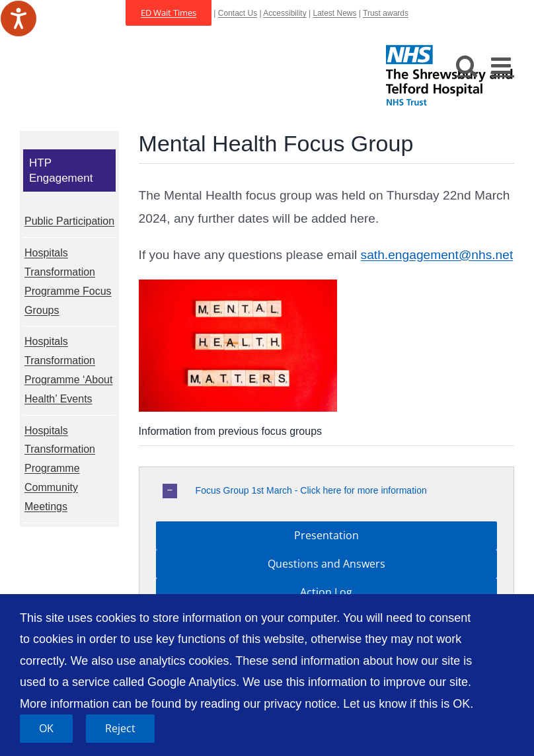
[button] (326, 491)
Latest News (334, 13)
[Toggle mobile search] (467, 65)
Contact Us (238, 13)
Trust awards (386, 13)
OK (46, 728)
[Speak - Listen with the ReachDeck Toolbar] (19, 19)
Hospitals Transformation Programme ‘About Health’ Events (68, 370)
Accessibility (285, 13)
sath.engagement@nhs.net (437, 255)
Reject (120, 728)
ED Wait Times (169, 13)
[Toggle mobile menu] (503, 65)
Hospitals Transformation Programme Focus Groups (68, 281)
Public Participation (69, 221)
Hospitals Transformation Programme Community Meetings (60, 469)
